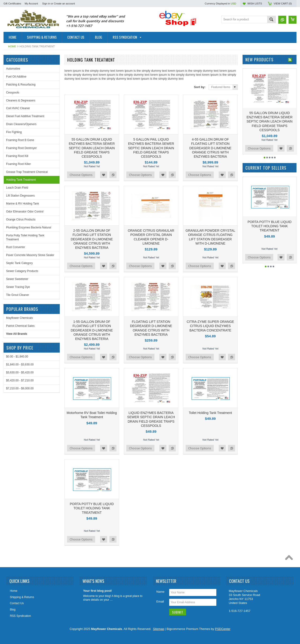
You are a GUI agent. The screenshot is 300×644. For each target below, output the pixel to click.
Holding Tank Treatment (21, 180)
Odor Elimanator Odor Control (25, 212)
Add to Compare (113, 175)
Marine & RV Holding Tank (22, 204)
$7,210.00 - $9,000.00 (20, 388)
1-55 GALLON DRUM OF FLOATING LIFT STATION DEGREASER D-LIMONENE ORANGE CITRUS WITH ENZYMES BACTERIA (92, 330)
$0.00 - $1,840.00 (17, 357)
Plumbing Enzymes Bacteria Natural (29, 227)
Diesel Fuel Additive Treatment (25, 116)
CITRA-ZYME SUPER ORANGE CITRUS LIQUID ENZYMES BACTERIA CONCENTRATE (210, 326)
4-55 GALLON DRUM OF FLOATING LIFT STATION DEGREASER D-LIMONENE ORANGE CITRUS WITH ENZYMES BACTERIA (210, 148)
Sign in (46, 4)
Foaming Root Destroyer (21, 148)
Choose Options (81, 175)
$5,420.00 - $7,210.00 (20, 380)
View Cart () (283, 4)
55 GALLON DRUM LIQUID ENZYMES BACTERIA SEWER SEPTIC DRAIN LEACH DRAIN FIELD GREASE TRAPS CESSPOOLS (92, 148)
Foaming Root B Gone (20, 140)
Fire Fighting (14, 132)
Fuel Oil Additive (16, 77)
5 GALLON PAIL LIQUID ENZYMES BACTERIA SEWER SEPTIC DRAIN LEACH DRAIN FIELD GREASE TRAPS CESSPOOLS (151, 148)
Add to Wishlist (104, 175)
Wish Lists (255, 4)
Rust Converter (16, 247)
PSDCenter (223, 629)
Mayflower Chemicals (19, 318)
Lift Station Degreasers (20, 196)
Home (12, 46)
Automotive (13, 69)
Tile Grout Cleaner (18, 295)
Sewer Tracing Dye (18, 287)
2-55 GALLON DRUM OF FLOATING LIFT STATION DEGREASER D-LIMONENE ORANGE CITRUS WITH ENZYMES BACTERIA (92, 239)
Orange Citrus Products (21, 220)
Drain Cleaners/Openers (21, 124)
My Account (31, 4)
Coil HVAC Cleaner (18, 108)
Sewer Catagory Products (22, 271)
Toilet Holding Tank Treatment (210, 413)
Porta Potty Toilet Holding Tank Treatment (25, 237)
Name (160, 592)
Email (160, 601)
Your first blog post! (97, 591)
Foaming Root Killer (18, 164)
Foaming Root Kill (17, 156)
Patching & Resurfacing (21, 85)
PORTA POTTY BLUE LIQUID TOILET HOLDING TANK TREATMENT (92, 508)
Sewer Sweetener (17, 279)
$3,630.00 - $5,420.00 (20, 372)
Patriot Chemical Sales (20, 326)
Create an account (64, 4)
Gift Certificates (12, 4)
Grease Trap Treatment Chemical (27, 172)
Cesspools (13, 93)
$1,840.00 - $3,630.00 (20, 365)
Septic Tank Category (19, 263)
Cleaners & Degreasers (21, 101)
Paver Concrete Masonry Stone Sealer (30, 255)
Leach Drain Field (17, 188)
